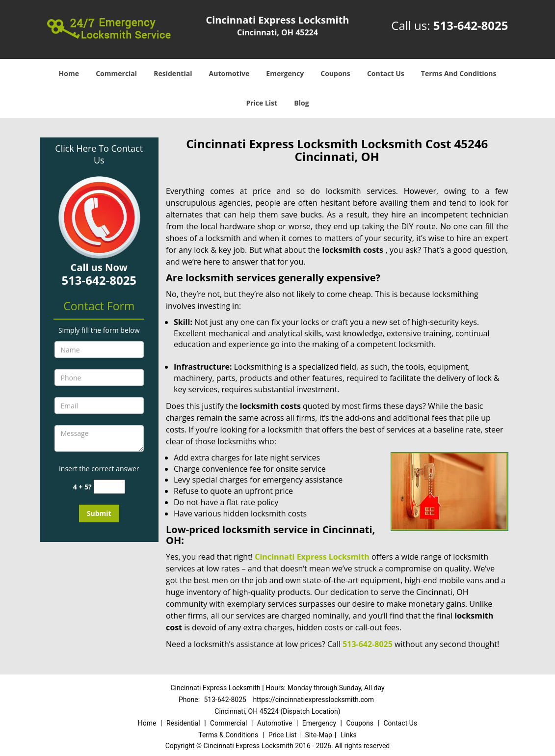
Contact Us (386, 73)
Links (349, 735)
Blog (301, 103)
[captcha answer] (109, 487)
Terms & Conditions (228, 735)
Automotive (229, 73)
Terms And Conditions (459, 73)
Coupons (335, 73)
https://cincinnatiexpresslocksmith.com (313, 700)
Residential (173, 73)
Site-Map (319, 735)
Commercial (116, 73)
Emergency (285, 73)
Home (69, 73)
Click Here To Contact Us (99, 154)
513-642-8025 (471, 25)
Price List (262, 103)
